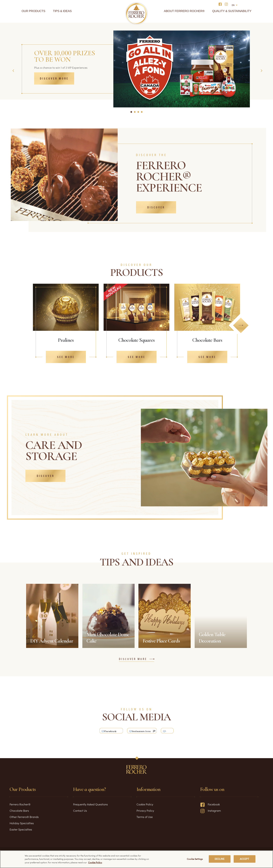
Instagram (210, 813)
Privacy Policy (145, 813)
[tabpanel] (136, 61)
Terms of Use (145, 819)
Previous (14, 71)
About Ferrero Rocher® (184, 11)
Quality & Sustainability (232, 11)
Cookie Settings (195, 859)
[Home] (137, 14)
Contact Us (80, 813)
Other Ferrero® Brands (24, 819)
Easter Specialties (21, 831)
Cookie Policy (145, 806)
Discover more (54, 79)
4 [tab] (141, 114)
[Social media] (221, 4)
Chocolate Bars (19, 813)
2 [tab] (134, 114)
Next (262, 71)
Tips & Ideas (62, 11)
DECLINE (220, 859)
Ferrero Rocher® (20, 806)
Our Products (33, 11)
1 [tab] (131, 114)
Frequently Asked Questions (90, 806)
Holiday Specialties (22, 825)
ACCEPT (244, 859)
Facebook (210, 806)
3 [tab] (138, 114)
